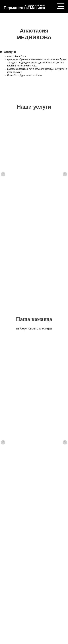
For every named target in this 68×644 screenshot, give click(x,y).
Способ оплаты (34, 602)
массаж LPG (24, 169)
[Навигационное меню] (61, 6)
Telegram (27, 593)
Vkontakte (12, 593)
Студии (58, 593)
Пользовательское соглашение (34, 607)
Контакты (43, 593)
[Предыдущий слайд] (3, 158)
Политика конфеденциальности (34, 598)
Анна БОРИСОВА (29, 312)
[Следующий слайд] (65, 158)
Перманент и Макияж (24, 8)
